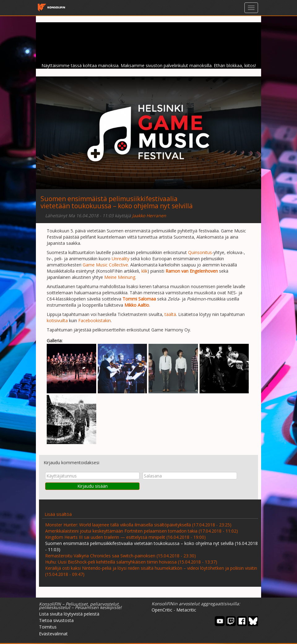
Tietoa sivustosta (56, 620)
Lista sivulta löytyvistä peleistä (69, 614)
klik (144, 271)
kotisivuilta (57, 320)
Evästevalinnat (53, 634)
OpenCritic (162, 610)
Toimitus (48, 627)
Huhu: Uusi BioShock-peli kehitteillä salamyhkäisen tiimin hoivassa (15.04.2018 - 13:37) (131, 562)
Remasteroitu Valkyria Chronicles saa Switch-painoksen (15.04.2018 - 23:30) (121, 556)
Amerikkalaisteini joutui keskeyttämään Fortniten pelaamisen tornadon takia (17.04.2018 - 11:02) (142, 531)
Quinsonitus (200, 252)
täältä (170, 314)
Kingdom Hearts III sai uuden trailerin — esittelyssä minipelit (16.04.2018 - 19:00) (125, 537)
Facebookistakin (95, 320)
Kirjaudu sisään (93, 486)
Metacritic (186, 610)
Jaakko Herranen (149, 216)
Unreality (121, 259)
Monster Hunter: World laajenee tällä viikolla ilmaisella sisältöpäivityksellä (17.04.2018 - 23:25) (138, 525)
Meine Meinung (120, 277)
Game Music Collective (105, 265)
